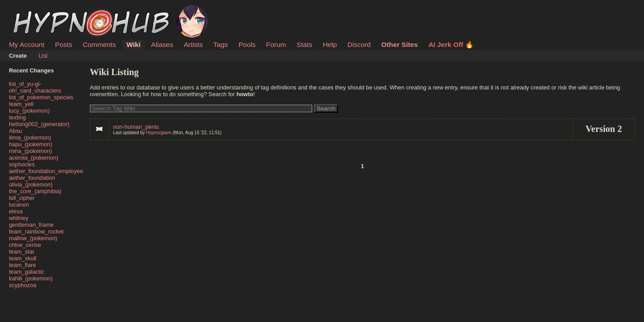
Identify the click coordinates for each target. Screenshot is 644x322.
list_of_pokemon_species (41, 97)
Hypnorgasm (159, 133)
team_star (22, 252)
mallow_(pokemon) (33, 238)
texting (17, 117)
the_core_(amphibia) (35, 191)
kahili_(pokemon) (31, 278)
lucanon (19, 205)
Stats (304, 44)
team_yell (21, 104)
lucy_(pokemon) (29, 111)
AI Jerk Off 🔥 (451, 44)
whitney (19, 218)
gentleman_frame (31, 225)
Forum (276, 44)
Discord (359, 44)
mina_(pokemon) (30, 151)
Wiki (133, 44)
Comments (99, 44)
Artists (193, 44)
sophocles (22, 164)
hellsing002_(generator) (39, 124)
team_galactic (27, 272)
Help (330, 44)
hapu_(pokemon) (31, 144)
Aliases (162, 44)
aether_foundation (32, 178)
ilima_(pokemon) (30, 138)
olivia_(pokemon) (31, 184)
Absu (15, 131)
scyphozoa (23, 285)
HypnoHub (34, 10)
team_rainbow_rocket (36, 231)
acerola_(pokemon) (34, 158)
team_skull (23, 258)
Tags (220, 44)
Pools (247, 44)
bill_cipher (22, 198)
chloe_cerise (25, 245)
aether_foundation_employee (46, 171)
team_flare (22, 265)
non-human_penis (136, 127)
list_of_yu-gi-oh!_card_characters (35, 87)
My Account (27, 44)
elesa (16, 211)
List (43, 56)
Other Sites (399, 44)
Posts (64, 44)
